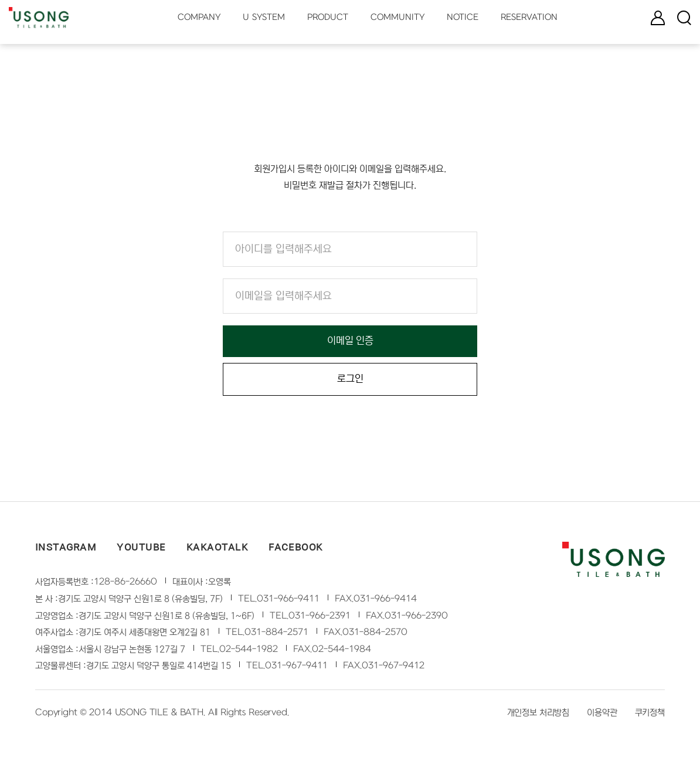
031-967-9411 (296, 668)
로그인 (350, 381)
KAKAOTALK (217, 550)
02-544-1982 (249, 652)
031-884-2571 (276, 635)
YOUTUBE (141, 550)
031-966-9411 (288, 602)
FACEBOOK (296, 550)
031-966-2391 (320, 619)
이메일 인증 (350, 342)
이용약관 (602, 716)
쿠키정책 (650, 716)
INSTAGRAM (66, 550)
